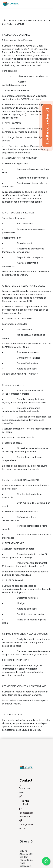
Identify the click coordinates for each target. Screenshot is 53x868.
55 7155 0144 (25, 802)
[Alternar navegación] (48, 4)
